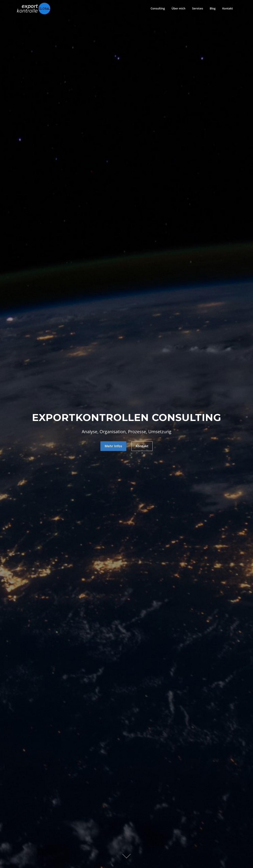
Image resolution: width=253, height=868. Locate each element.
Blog (213, 8)
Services (198, 8)
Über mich (178, 8)
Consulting (158, 8)
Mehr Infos (113, 446)
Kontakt (228, 8)
